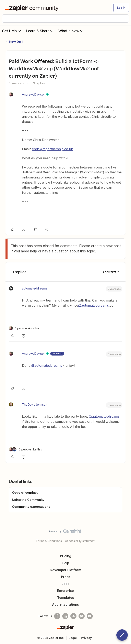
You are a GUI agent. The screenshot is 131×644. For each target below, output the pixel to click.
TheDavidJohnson (35, 405)
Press (66, 577)
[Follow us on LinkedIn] (65, 616)
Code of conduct (25, 493)
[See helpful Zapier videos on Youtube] (90, 616)
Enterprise (65, 591)
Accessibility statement (80, 541)
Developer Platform (65, 570)
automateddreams (35, 288)
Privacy (86, 638)
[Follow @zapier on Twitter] (82, 616)
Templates (66, 598)
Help (65, 563)
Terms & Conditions (49, 541)
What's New (71, 31)
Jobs (65, 584)
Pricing (66, 556)
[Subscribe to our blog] (73, 616)
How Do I (16, 42)
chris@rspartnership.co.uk (52, 149)
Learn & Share (40, 31)
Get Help (12, 31)
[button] (121, 8)
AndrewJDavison (34, 94)
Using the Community (28, 500)
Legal (73, 638)
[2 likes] (25, 449)
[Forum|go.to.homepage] (33, 8)
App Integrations (65, 604)
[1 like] (24, 328)
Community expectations (31, 507)
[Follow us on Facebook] (57, 616)
